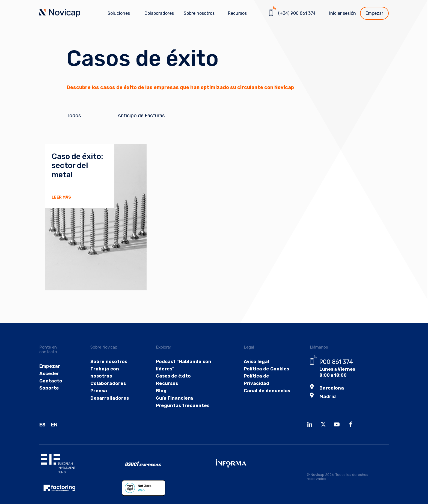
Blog (161, 402)
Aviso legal (254, 371)
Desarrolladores (110, 410)
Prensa (99, 402)
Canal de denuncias (264, 402)
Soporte (49, 399)
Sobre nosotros (109, 371)
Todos (74, 116)
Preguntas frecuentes (182, 418)
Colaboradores (159, 13)
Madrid (325, 405)
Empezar (374, 13)
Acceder (49, 383)
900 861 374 (334, 371)
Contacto (50, 391)
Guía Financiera (173, 410)
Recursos (166, 394)
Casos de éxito (172, 386)
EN (54, 438)
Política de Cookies (264, 378)
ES (42, 438)
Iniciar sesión (343, 13)
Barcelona (329, 397)
